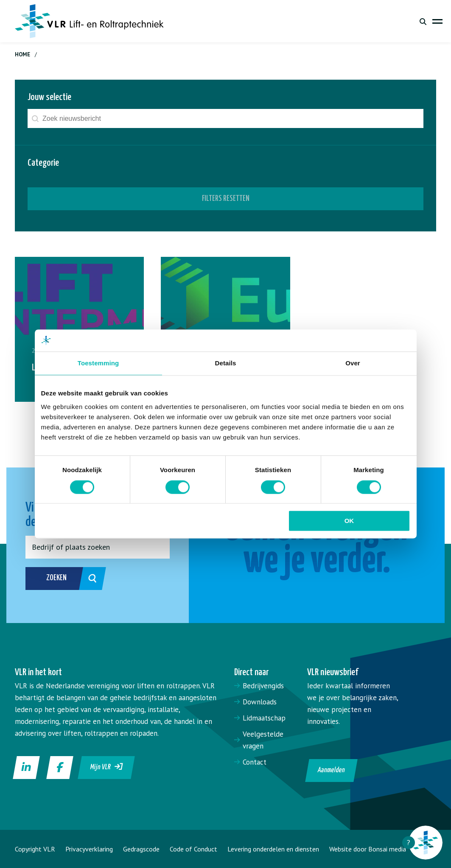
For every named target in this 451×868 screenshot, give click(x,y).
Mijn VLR (107, 767)
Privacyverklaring (89, 849)
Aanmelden (331, 770)
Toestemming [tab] (98, 363)
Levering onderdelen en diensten (273, 849)
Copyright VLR (35, 849)
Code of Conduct (193, 849)
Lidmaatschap (264, 718)
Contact (255, 762)
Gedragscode (141, 849)
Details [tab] (226, 363)
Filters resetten (226, 199)
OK (349, 521)
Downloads (260, 702)
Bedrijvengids (263, 686)
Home (22, 54)
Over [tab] (353, 363)
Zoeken (67, 579)
